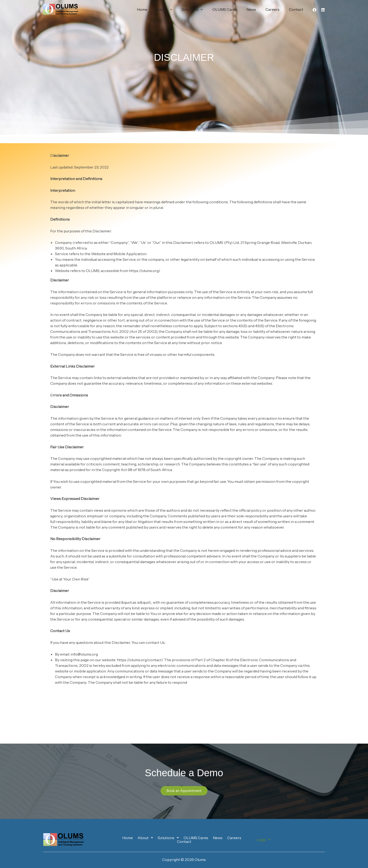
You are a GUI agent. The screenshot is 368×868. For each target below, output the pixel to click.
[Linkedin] (323, 10)
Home (154, 9)
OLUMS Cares (231, 9)
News (256, 9)
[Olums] (61, 9)
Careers (275, 9)
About (175, 9)
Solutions (201, 9)
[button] (180, 9)
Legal (264, 840)
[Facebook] (314, 10)
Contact (297, 9)
